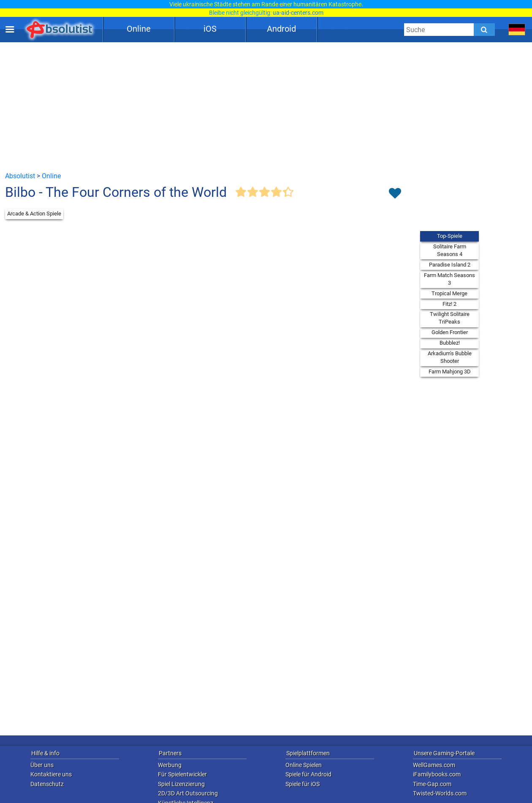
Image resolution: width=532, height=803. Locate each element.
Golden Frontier (450, 332)
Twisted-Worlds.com (440, 793)
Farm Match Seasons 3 (449, 279)
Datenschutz (47, 784)
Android (281, 29)
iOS (210, 29)
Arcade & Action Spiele (34, 214)
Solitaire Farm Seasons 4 (450, 250)
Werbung (170, 765)
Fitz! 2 (449, 304)
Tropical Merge (449, 293)
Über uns (42, 765)
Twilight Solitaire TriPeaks (450, 318)
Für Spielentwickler (182, 774)
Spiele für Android (308, 774)
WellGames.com (434, 765)
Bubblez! (450, 343)
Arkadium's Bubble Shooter (450, 357)
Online (139, 29)
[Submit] (484, 30)
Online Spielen (304, 765)
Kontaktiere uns (51, 774)
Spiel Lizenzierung (181, 784)
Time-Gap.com (432, 784)
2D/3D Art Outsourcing (188, 793)
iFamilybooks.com (437, 774)
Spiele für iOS (303, 784)
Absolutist (20, 176)
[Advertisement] (266, 106)
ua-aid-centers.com (298, 13)
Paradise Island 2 (450, 265)
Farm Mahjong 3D (450, 372)
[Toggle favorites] (395, 194)
